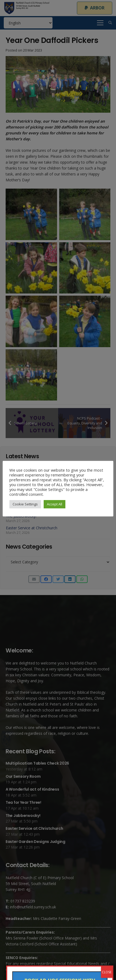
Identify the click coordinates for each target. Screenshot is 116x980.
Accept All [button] (55, 504)
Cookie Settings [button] (25, 504)
